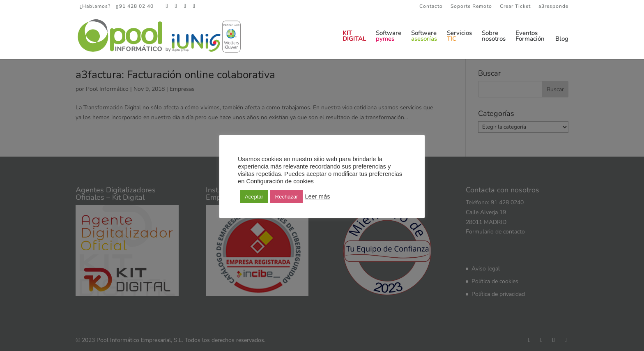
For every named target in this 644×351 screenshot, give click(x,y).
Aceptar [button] (254, 197)
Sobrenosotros (494, 36)
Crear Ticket (515, 7)
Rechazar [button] (287, 197)
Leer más (317, 196)
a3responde (553, 7)
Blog (562, 39)
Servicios (459, 36)
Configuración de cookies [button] (280, 181)
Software (389, 36)
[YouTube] (194, 6)
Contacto (431, 7)
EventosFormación (530, 36)
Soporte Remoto (471, 7)
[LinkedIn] (185, 6)
